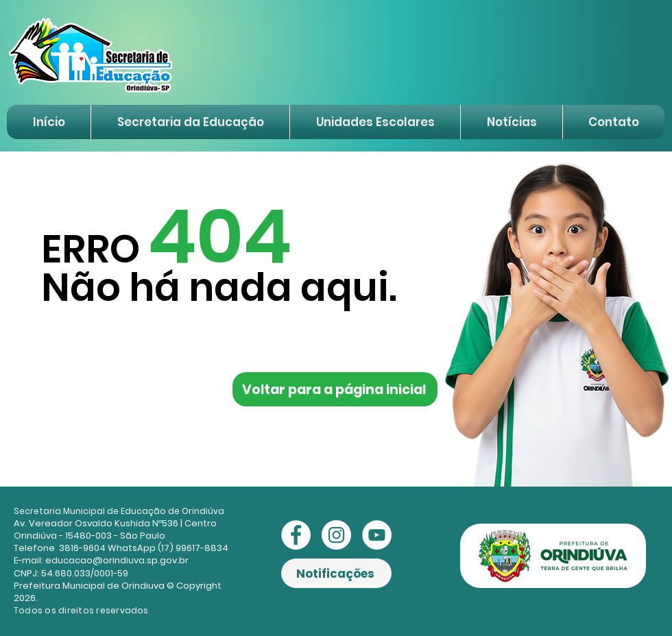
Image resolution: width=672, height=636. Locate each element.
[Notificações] (336, 573)
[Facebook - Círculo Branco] (296, 535)
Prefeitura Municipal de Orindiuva (89, 586)
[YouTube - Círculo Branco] (377, 535)
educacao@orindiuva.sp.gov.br (117, 560)
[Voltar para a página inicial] (335, 389)
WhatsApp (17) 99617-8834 (168, 548)
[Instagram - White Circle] (336, 535)
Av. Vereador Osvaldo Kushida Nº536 (96, 523)
